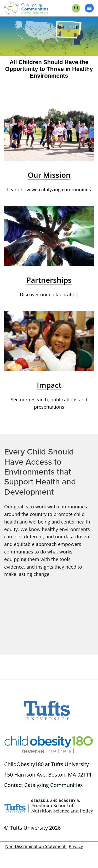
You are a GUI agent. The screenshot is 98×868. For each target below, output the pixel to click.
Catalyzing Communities (54, 785)
